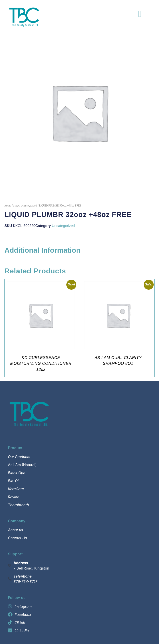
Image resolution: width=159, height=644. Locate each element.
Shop (16, 206)
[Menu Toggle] (140, 14)
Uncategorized (29, 206)
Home (8, 206)
